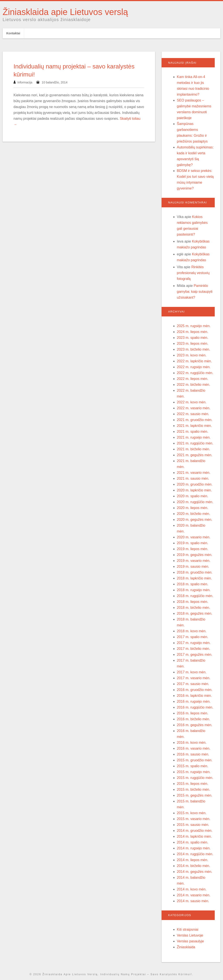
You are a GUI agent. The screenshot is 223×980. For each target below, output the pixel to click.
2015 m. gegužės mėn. (195, 795)
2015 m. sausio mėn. (193, 825)
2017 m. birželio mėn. (193, 649)
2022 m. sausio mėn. (193, 414)
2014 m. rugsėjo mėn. (194, 848)
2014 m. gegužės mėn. (195, 872)
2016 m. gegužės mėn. (195, 725)
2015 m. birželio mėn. (193, 789)
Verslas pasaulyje (190, 941)
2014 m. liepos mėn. (193, 860)
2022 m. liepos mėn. (193, 379)
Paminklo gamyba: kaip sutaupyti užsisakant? (195, 292)
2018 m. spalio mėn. (193, 584)
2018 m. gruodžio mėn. (195, 572)
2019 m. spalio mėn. (193, 543)
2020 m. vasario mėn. (194, 537)
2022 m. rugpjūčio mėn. (195, 373)
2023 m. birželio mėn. (193, 349)
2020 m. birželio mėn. (193, 514)
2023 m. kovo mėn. (192, 355)
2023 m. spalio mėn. (193, 338)
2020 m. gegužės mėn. (195, 520)
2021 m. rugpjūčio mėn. (195, 443)
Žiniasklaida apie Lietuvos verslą (65, 12)
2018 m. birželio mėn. (193, 608)
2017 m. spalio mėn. (193, 637)
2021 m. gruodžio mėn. (195, 420)
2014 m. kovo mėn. (192, 889)
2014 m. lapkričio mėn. (194, 836)
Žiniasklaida (186, 947)
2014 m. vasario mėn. (194, 895)
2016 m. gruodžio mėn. (195, 690)
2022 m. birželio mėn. (193, 385)
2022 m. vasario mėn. (194, 408)
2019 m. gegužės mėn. (195, 555)
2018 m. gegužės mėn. (195, 613)
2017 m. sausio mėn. (193, 684)
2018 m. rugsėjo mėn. (194, 590)
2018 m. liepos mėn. (193, 602)
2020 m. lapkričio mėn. (194, 490)
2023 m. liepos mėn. (193, 344)
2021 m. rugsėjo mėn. (194, 437)
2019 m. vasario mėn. (194, 561)
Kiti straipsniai (188, 929)
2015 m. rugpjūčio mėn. (195, 778)
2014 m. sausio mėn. (193, 901)
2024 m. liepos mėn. (193, 332)
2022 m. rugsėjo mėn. (194, 367)
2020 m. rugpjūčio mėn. (195, 502)
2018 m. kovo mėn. (192, 631)
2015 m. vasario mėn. (194, 819)
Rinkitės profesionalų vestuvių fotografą (193, 273)
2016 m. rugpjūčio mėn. (195, 707)
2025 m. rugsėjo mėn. (194, 326)
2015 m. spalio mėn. (193, 766)
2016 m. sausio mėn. (193, 754)
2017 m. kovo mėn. (192, 672)
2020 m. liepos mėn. (193, 508)
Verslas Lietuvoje (190, 935)
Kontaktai (13, 33)
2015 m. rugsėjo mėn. (194, 772)
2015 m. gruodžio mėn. (195, 760)
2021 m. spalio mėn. (193, 432)
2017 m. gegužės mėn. (195, 655)
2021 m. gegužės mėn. (195, 455)
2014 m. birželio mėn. (193, 866)
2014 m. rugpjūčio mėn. (195, 854)
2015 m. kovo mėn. (192, 813)
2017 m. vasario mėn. (194, 678)
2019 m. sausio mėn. (193, 567)
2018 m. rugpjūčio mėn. (195, 596)
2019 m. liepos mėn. (193, 549)
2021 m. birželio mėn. (193, 449)
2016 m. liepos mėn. (193, 713)
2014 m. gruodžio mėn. (195, 831)
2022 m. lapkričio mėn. (194, 361)
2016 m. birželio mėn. (193, 719)
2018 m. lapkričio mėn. (194, 578)
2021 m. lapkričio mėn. (194, 426)
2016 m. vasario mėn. (194, 748)
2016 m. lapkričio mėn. (194, 696)
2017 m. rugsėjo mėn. (194, 643)
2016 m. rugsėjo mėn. (194, 701)
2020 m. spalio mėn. (193, 496)
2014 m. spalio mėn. (193, 842)
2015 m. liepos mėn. (193, 784)
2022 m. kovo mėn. (192, 402)
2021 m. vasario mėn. (194, 473)
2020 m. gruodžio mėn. (195, 484)
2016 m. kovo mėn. (192, 743)
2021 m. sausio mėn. (193, 478)
